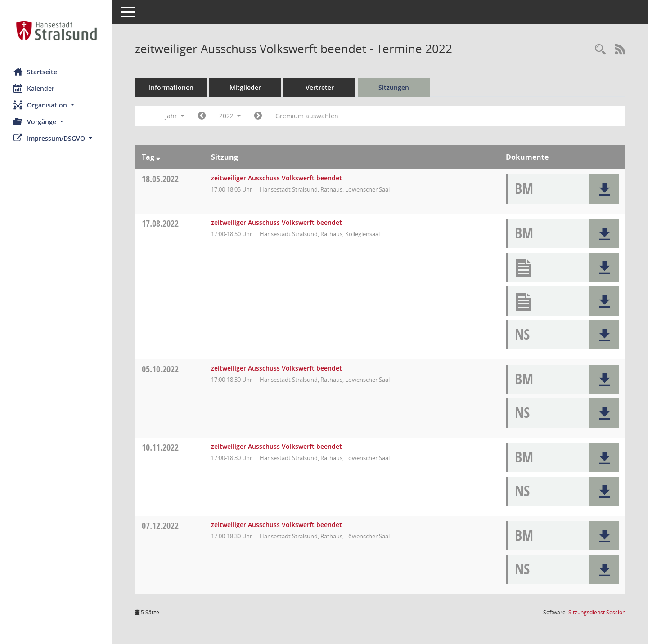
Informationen (171, 87)
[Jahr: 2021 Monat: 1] (202, 116)
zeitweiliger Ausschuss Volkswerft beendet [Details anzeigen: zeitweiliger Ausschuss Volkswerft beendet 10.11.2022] (277, 446)
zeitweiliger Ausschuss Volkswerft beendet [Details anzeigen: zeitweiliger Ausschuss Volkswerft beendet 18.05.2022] (277, 178)
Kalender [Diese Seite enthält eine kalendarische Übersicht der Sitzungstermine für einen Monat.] (34, 88)
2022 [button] (230, 116)
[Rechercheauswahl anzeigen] (600, 50)
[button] (56, 105)
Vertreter (320, 87)
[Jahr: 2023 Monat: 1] (258, 116)
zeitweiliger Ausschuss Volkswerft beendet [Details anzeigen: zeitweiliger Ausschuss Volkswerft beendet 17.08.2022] (277, 222)
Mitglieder (245, 87)
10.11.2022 (160, 447)
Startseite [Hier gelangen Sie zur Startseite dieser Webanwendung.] (35, 72)
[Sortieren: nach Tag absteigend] (158, 157)
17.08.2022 (160, 223)
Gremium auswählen (307, 116)
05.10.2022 (160, 369)
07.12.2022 (160, 525)
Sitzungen (394, 87)
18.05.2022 (160, 179)
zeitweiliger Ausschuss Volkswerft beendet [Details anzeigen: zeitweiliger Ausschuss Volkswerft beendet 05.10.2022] (277, 368)
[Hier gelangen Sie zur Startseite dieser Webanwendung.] (56, 31)
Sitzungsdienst (597, 612)
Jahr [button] (175, 116)
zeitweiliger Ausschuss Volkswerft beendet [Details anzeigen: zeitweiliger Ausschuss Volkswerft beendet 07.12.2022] (277, 525)
